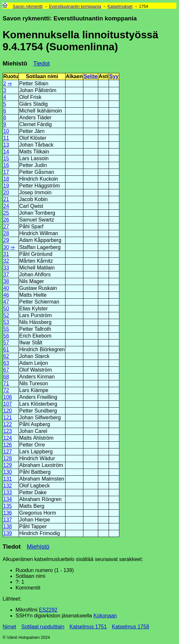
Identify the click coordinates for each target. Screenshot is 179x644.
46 (6, 295)
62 (6, 356)
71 (6, 383)
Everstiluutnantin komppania (75, 6)
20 (6, 192)
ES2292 (48, 610)
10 (6, 131)
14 (6, 152)
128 (8, 458)
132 (8, 486)
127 (8, 452)
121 (8, 417)
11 (6, 138)
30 (6, 247)
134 (8, 499)
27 (6, 227)
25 (6, 213)
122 (8, 424)
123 (8, 431)
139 (8, 533)
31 (6, 254)
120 (8, 411)
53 (6, 322)
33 (6, 268)
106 (8, 397)
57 (6, 343)
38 (6, 281)
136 (8, 513)
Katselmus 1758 (131, 627)
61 (6, 349)
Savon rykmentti (28, 6)
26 (6, 220)
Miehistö (15, 63)
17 (6, 172)
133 (8, 492)
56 (6, 336)
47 (6, 302)
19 (6, 186)
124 (8, 438)
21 (6, 199)
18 (6, 179)
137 (8, 520)
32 (6, 261)
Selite (91, 76)
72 (6, 390)
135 (8, 506)
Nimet (9, 627)
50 (6, 309)
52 (6, 315)
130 (8, 472)
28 (6, 233)
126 (8, 445)
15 (6, 158)
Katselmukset (120, 6)
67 (6, 370)
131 (8, 479)
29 (6, 240)
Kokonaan (105, 616)
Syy (114, 76)
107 (8, 404)
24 (6, 206)
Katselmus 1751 (88, 627)
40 (6, 288)
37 (6, 274)
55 (6, 329)
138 (8, 526)
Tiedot (41, 63)
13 (6, 145)
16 (6, 165)
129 (8, 465)
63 (6, 363)
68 (6, 377)
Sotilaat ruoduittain (43, 627)
